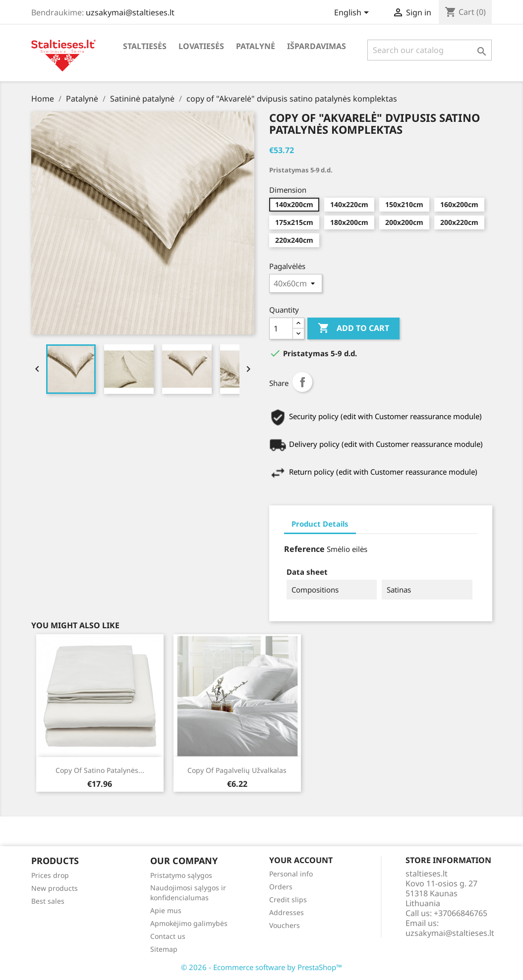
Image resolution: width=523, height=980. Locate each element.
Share (302, 382)
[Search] (430, 50)
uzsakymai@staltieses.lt (130, 12)
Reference (304, 549)
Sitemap (164, 949)
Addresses (287, 912)
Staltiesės (145, 46)
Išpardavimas (317, 46)
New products (55, 888)
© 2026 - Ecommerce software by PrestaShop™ (261, 967)
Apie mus (166, 910)
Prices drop (50, 875)
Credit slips (288, 899)
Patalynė (256, 46)
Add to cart (353, 328)
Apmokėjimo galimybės (189, 923)
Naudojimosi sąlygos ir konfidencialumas (188, 893)
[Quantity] (281, 328)
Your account (301, 861)
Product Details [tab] (320, 524)
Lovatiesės (201, 46)
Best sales (48, 901)
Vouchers (285, 925)
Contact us (168, 936)
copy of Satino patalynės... (100, 770)
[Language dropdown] (353, 13)
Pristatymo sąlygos (181, 875)
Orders (281, 887)
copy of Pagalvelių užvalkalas (237, 770)
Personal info (291, 874)
